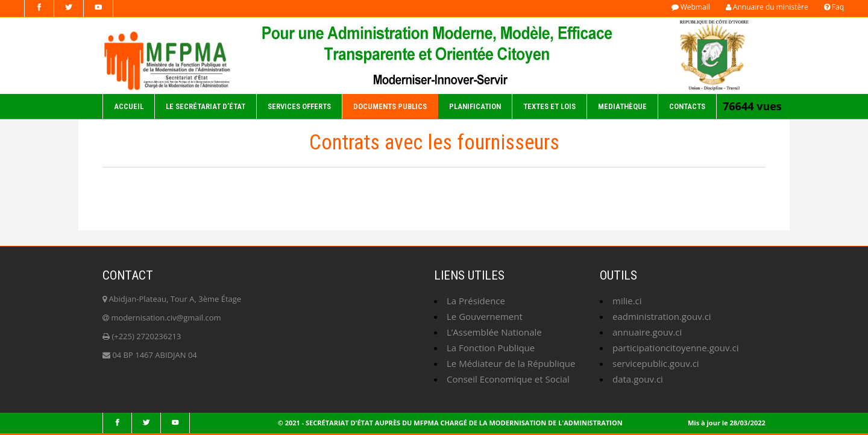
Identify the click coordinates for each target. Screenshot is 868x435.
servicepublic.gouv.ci (656, 363)
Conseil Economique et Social (508, 379)
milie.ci (627, 301)
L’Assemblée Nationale (494, 332)
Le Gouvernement (485, 316)
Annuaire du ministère (767, 7)
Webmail (691, 7)
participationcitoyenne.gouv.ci (675, 348)
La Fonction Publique (491, 348)
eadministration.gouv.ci (662, 316)
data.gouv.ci (638, 379)
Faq (834, 7)
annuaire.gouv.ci (647, 332)
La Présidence (476, 301)
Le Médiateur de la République (511, 363)
